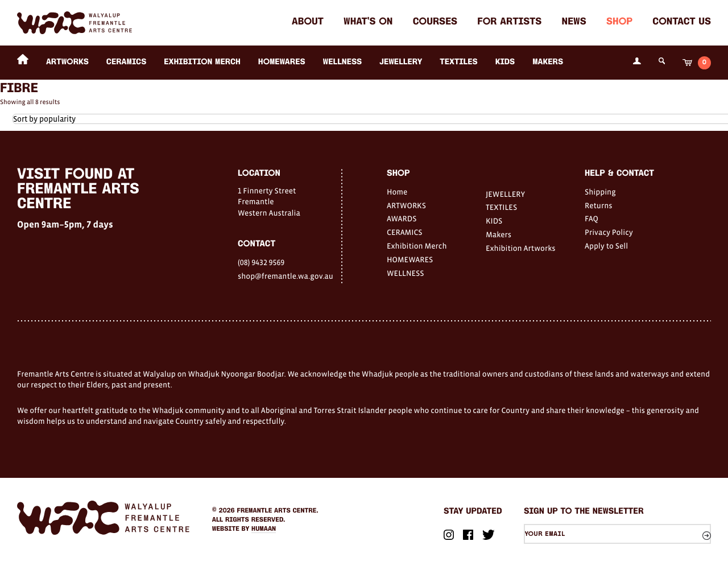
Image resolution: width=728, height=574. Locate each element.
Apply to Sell (606, 246)
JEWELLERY (401, 62)
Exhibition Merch (202, 62)
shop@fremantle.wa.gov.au (286, 276)
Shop (619, 22)
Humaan (264, 529)
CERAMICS (127, 62)
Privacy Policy (609, 232)
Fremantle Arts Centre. (278, 511)
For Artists (509, 22)
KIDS (505, 62)
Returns (599, 205)
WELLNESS (343, 62)
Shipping (600, 192)
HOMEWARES (282, 62)
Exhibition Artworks (521, 248)
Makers (548, 62)
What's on (368, 22)
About (308, 22)
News (574, 22)
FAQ (591, 218)
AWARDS (402, 218)
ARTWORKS (67, 62)
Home (397, 192)
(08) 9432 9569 (261, 262)
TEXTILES (458, 62)
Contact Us (682, 22)
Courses (435, 22)
